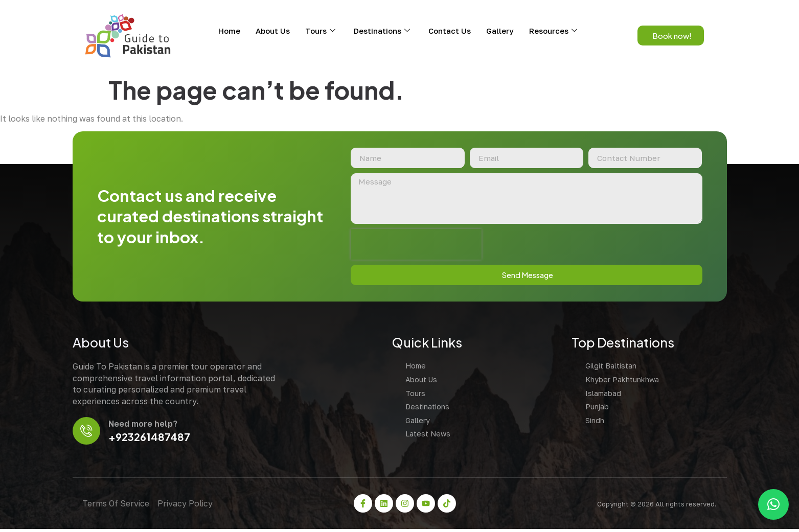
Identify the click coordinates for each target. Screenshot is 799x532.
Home (229, 31)
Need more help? (144, 426)
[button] (773, 504)
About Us (273, 31)
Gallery (500, 31)
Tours (320, 31)
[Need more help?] (87, 433)
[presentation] (414, 246)
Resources (553, 31)
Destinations (382, 31)
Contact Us (450, 31)
